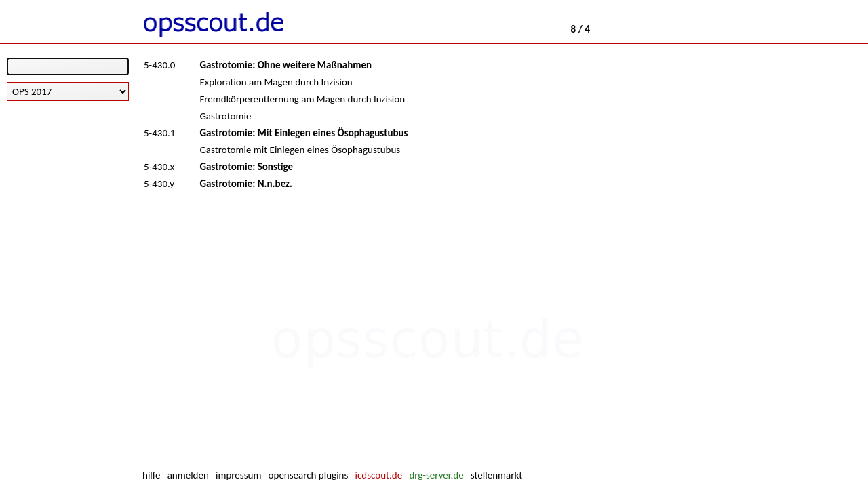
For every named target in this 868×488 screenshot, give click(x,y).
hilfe (151, 475)
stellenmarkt (496, 475)
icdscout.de (379, 475)
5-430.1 (159, 133)
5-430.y (159, 184)
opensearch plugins (309, 475)
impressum (238, 475)
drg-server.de (436, 475)
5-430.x (159, 167)
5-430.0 (159, 65)
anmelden (188, 475)
